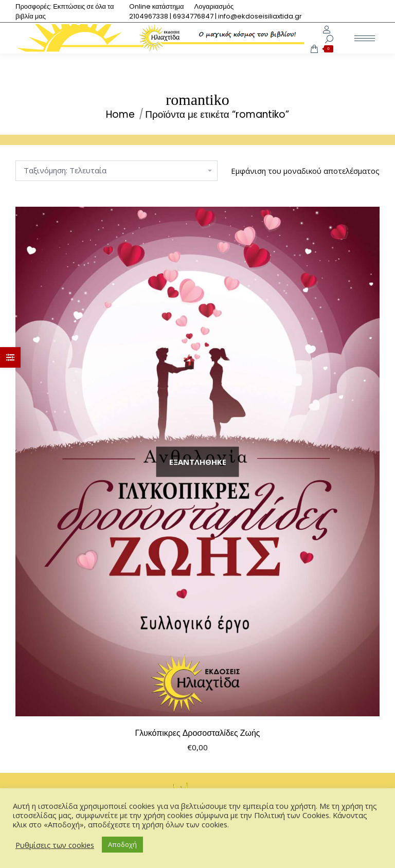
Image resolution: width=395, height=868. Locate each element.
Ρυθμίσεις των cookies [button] (55, 845)
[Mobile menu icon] (365, 38)
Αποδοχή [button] (122, 844)
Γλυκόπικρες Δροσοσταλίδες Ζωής (197, 733)
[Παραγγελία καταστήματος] (116, 171)
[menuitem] (157, 6)
